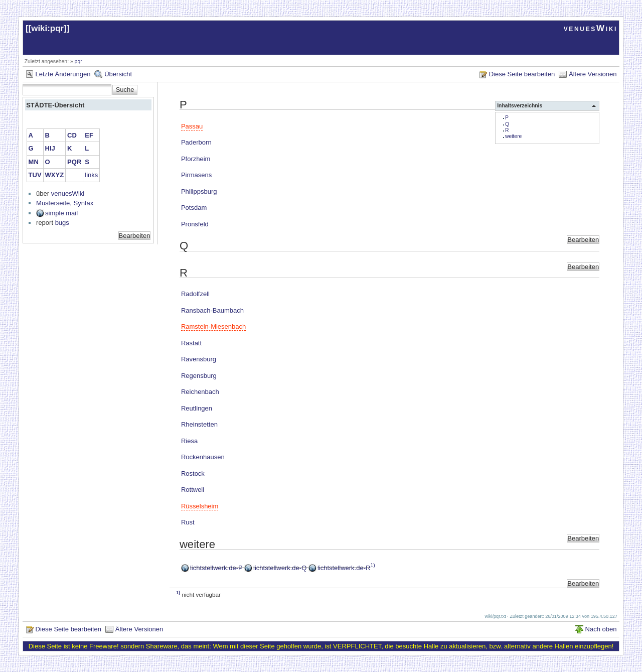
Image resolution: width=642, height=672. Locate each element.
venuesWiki (591, 28)
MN (34, 162)
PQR (74, 162)
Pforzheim (196, 159)
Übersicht (118, 74)
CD (72, 135)
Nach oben (601, 629)
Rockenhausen (203, 457)
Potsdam (194, 208)
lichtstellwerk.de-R (344, 568)
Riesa (189, 441)
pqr (78, 61)
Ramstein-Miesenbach (213, 326)
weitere (514, 136)
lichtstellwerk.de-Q (280, 568)
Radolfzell (195, 294)
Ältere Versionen (593, 74)
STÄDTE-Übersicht (55, 105)
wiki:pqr (47, 28)
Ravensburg (199, 359)
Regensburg (199, 376)
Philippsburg (199, 191)
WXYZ (55, 175)
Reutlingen (197, 408)
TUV (35, 175)
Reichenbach (200, 392)
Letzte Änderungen (63, 74)
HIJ (50, 148)
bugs (62, 223)
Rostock (193, 474)
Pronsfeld (195, 224)
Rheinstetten (199, 424)
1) (372, 565)
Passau (192, 126)
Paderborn (196, 142)
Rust (188, 522)
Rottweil (193, 490)
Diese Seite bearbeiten (522, 74)
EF (89, 135)
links (91, 175)
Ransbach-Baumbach (212, 310)
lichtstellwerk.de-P (216, 568)
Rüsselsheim (200, 506)
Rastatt (191, 343)
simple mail (61, 213)
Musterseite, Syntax (65, 203)
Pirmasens (196, 175)
